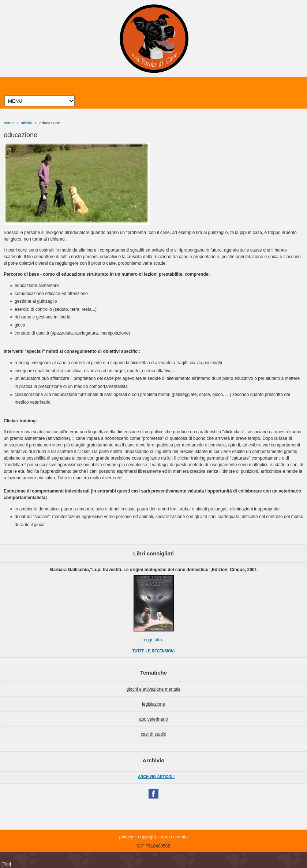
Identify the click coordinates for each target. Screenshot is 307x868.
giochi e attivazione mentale (153, 689)
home (9, 123)
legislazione (153, 704)
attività (27, 123)
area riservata (174, 837)
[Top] (6, 864)
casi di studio (153, 734)
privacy (126, 837)
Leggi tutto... (153, 640)
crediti (153, 855)
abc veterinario (153, 719)
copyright (147, 837)
